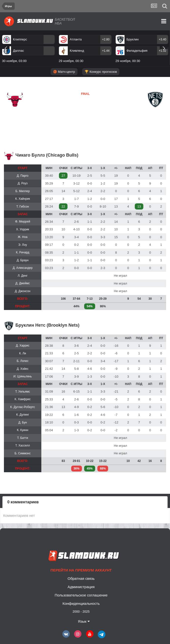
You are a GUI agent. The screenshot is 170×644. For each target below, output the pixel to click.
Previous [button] (6, 48)
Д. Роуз (23, 183)
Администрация (81, 587)
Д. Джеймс (23, 283)
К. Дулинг (23, 415)
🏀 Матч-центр (64, 72)
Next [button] (164, 48)
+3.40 (162, 39)
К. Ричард (23, 252)
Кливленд (77, 51)
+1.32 (162, 51)
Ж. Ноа (23, 237)
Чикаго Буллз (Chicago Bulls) (47, 155)
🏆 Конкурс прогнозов (101, 72)
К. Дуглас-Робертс (23, 407)
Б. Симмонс (23, 453)
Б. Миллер (23, 191)
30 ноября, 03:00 (14, 61)
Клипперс (20, 39)
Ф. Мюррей (23, 222)
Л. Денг (23, 276)
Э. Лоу (23, 245)
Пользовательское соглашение (81, 595)
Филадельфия (137, 51)
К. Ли (23, 353)
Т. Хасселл (23, 446)
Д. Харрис (23, 346)
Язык (84, 621)
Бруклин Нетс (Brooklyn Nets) (47, 325)
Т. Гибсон (23, 207)
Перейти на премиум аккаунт (81, 570)
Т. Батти (23, 438)
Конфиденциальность (81, 603)
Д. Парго (23, 176)
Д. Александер (23, 268)
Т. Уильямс (23, 392)
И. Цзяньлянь (23, 376)
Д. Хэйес (23, 369)
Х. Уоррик (23, 229)
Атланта (76, 39)
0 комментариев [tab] (23, 502)
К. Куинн (23, 430)
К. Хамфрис (23, 399)
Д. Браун (23, 260)
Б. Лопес (23, 361)
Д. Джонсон (23, 291)
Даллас (18, 51)
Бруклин (133, 39)
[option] (85, 50)
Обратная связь (81, 578)
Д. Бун (23, 422)
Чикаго (13, 111)
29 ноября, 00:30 (71, 61)
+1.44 (106, 51)
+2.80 (106, 39)
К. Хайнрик (23, 199)
